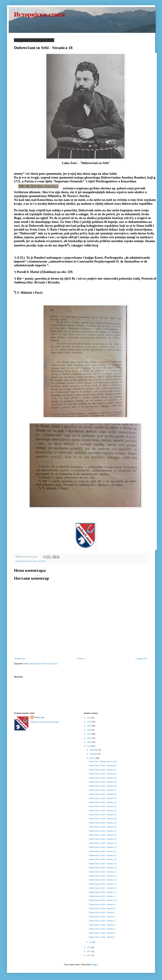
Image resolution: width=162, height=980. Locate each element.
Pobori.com (39, 717)
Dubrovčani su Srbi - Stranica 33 (103, 806)
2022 (89, 734)
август (92, 758)
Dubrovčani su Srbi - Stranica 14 (103, 884)
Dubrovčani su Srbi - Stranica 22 (103, 851)
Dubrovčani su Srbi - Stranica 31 (103, 815)
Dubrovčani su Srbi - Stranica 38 (103, 786)
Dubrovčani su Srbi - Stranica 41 (103, 774)
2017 (89, 951)
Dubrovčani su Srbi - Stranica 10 (103, 900)
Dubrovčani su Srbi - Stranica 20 (103, 859)
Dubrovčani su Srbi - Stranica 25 (103, 839)
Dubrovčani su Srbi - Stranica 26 (103, 835)
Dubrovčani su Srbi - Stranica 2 (102, 933)
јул (91, 942)
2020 (89, 742)
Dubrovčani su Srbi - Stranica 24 (103, 843)
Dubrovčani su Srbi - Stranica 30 (103, 819)
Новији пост (20, 659)
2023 (89, 730)
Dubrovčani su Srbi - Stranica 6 (102, 917)
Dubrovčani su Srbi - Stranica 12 (103, 892)
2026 (89, 718)
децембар (94, 750)
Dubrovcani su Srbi (29, 561)
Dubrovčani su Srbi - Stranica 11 (103, 896)
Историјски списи (39, 14)
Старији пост (141, 659)
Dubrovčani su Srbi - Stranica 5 (102, 921)
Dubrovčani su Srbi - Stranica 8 (102, 908)
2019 (89, 746)
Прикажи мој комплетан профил (45, 722)
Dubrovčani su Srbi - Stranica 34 (103, 802)
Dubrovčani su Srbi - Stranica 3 (102, 929)
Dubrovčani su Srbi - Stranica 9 (102, 904)
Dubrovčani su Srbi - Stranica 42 (103, 770)
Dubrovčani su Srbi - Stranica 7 (102, 912)
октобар (93, 754)
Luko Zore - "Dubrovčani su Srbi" (103, 761)
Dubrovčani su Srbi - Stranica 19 (103, 864)
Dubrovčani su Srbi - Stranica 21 (103, 855)
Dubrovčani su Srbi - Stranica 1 (102, 937)
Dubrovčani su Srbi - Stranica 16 (103, 876)
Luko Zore (41, 561)
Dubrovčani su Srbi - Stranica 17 (103, 872)
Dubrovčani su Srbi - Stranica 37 (103, 790)
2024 (89, 726)
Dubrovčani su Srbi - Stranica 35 (103, 798)
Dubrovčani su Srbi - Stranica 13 (103, 888)
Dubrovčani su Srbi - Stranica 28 (103, 827)
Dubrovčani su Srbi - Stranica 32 (103, 811)
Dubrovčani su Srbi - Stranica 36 (103, 794)
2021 (89, 738)
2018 (89, 947)
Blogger (94, 964)
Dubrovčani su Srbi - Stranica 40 (103, 778)
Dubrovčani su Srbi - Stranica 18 (103, 868)
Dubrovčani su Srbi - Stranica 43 (103, 765)
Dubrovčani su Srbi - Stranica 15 (103, 880)
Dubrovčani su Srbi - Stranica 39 (103, 782)
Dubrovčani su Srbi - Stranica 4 (102, 925)
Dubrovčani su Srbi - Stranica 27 (103, 831)
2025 (89, 722)
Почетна (81, 659)
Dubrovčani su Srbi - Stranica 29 (103, 823)
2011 (89, 955)
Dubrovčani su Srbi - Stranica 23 (103, 847)
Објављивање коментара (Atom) (43, 664)
